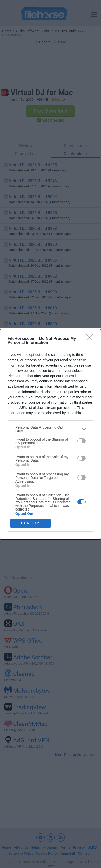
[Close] (91, 339)
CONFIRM (31, 523)
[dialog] (50, 434)
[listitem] (50, 429)
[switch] (82, 441)
